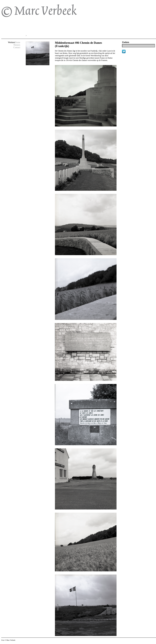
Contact (17, 47)
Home (18, 42)
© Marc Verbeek (31, 13)
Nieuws (17, 45)
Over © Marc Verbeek (8, 640)
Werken (11, 42)
